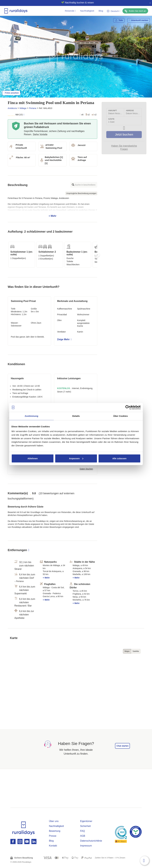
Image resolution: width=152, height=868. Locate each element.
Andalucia (12, 108)
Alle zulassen (119, 458)
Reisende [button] (70, 11)
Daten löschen (86, 469)
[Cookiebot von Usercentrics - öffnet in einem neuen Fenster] (128, 407)
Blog (101, 11)
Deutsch (114, 11)
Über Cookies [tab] (121, 416)
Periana (33, 108)
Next (97, 255)
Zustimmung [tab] (32, 416)
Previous (8, 255)
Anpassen (76, 458)
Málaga (23, 108)
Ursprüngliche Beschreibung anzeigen (81, 193)
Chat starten (122, 746)
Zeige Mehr (64, 339)
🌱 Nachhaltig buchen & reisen (75, 3)
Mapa (127, 651)
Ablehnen (33, 458)
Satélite (136, 651)
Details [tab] (76, 416)
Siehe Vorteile (40, 134)
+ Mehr (52, 207)
